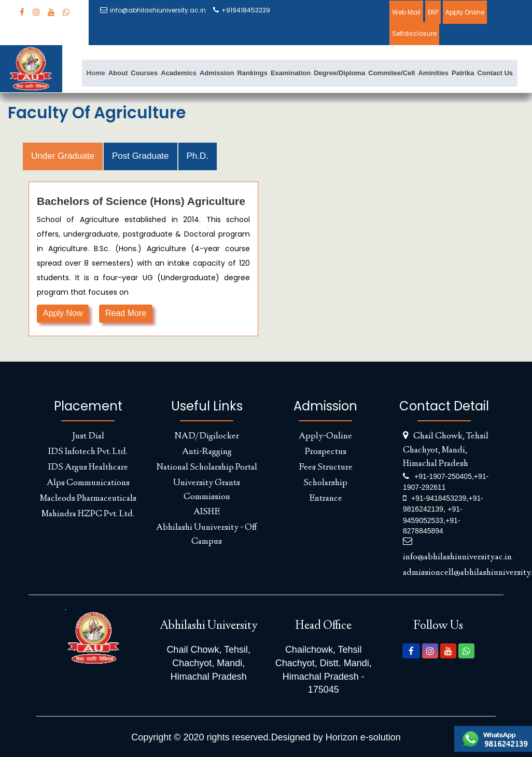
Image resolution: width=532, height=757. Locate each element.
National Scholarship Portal (207, 467)
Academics (179, 73)
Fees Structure (326, 467)
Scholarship (325, 483)
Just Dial (88, 436)
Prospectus (326, 452)
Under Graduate (63, 156)
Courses (144, 73)
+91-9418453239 (439, 498)
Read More (126, 313)
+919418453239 (242, 10)
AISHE (207, 512)
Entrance (326, 499)
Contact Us (495, 73)
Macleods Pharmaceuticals (88, 499)
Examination (291, 73)
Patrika (463, 73)
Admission (217, 73)
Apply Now (63, 313)
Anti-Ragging (207, 452)
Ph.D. (198, 156)
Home (96, 73)
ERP (433, 12)
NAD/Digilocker (207, 436)
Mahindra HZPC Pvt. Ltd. (88, 514)
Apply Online (465, 12)
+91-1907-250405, (444, 476)
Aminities (433, 73)
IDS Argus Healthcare (88, 467)
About (118, 73)
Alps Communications (88, 483)
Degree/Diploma (339, 73)
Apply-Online (325, 436)
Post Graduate (141, 156)
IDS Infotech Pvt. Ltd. (88, 452)
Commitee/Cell (391, 73)
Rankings (252, 73)
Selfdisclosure (414, 33)
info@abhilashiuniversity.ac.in (153, 10)
